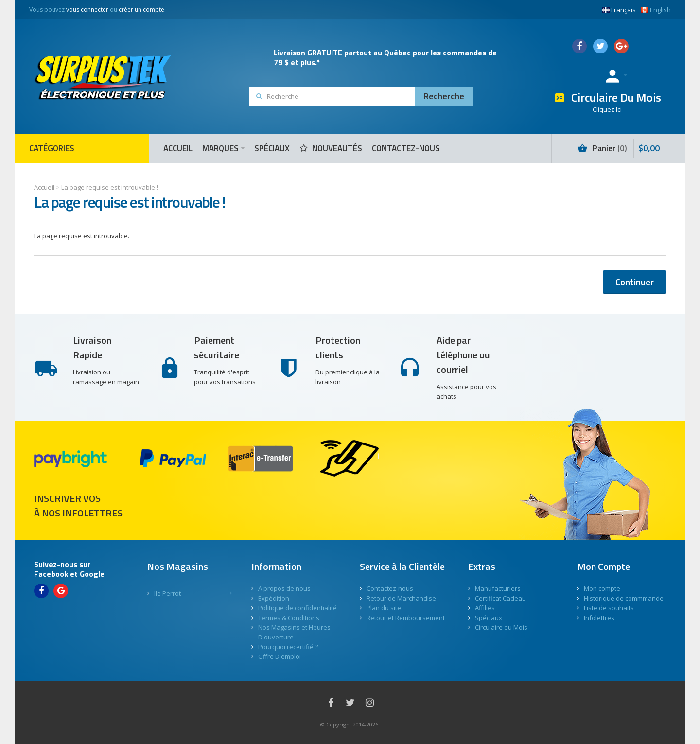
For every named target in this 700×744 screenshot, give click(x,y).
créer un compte (141, 9)
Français (619, 10)
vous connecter (87, 9)
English (656, 10)
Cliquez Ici (607, 109)
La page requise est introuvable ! (110, 187)
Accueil (44, 187)
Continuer (635, 282)
